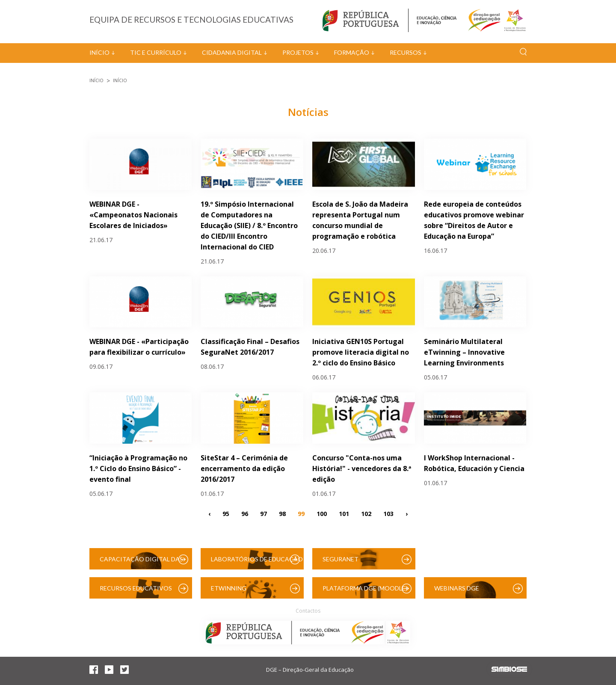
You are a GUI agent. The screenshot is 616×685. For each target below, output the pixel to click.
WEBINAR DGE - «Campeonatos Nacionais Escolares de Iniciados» (133, 215)
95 (226, 513)
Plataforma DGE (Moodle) (365, 588)
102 (366, 513)
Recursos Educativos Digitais (136, 592)
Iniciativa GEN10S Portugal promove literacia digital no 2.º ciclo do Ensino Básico (361, 352)
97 (264, 513)
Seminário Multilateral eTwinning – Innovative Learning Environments (464, 352)
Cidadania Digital (232, 52)
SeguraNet (341, 559)
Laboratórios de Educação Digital (257, 562)
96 (245, 513)
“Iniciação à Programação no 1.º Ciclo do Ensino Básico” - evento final (138, 469)
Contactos (308, 611)
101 (344, 513)
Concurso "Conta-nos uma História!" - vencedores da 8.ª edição (362, 469)
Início (99, 52)
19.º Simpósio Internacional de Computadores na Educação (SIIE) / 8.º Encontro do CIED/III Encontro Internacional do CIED (249, 225)
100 (322, 513)
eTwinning (229, 588)
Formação (352, 52)
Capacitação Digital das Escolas (141, 562)
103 (388, 513)
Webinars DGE (457, 588)
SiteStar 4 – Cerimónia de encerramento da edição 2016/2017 (244, 469)
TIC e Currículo (156, 52)
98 (282, 513)
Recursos (406, 52)
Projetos (298, 52)
